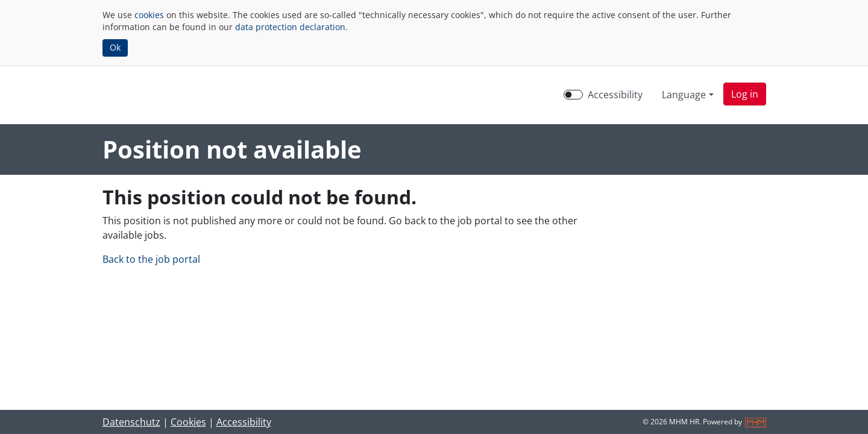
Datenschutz (131, 422)
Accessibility (244, 422)
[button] (745, 94)
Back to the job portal (151, 259)
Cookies (188, 422)
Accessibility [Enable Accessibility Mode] (615, 95)
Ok (115, 47)
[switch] (573, 95)
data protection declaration (290, 27)
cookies (149, 15)
